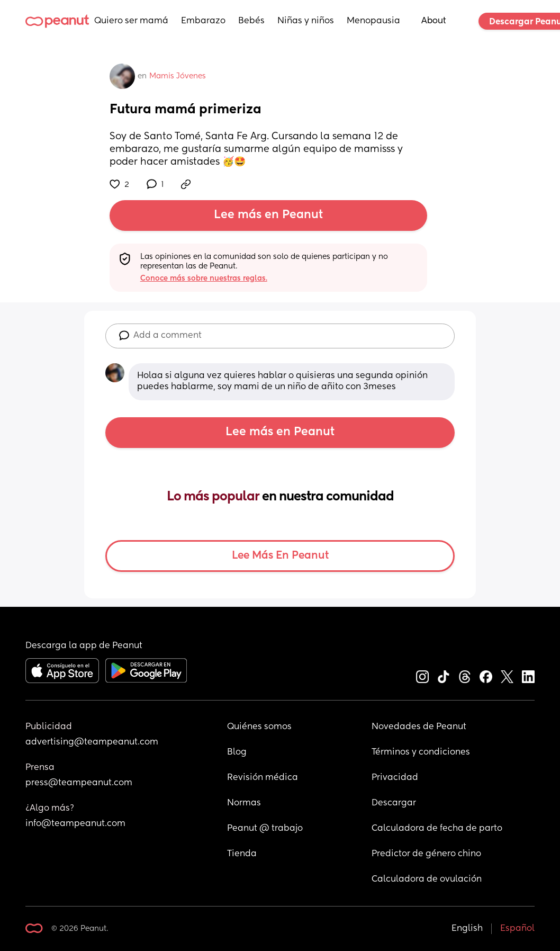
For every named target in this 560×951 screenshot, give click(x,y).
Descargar (394, 803)
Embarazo (203, 21)
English (467, 929)
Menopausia (373, 21)
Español (517, 929)
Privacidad (395, 778)
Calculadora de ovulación (427, 880)
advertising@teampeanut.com (92, 742)
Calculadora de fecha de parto (437, 829)
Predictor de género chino (426, 854)
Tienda (242, 854)
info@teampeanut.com (75, 824)
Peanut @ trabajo (265, 829)
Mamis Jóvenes (178, 76)
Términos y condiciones (421, 752)
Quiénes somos (259, 727)
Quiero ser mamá (131, 21)
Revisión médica (263, 778)
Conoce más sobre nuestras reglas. (204, 279)
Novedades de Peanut (419, 727)
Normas (244, 803)
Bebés (251, 21)
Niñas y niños (306, 21)
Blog (237, 752)
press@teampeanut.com (79, 783)
